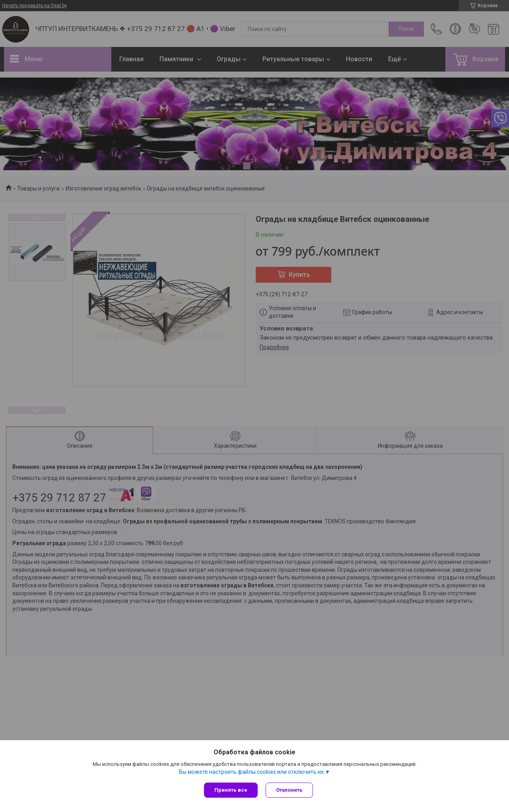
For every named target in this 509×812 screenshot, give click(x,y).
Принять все (231, 790)
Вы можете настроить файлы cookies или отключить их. (252, 772)
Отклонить (289, 790)
